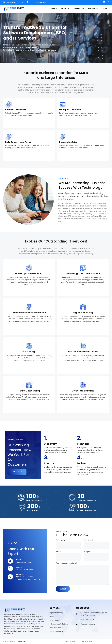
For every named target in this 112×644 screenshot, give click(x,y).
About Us (65, 9)
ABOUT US (63, 178)
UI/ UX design (29, 352)
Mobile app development (29, 274)
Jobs (105, 9)
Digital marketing (83, 313)
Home (54, 9)
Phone (58, 550)
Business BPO (55, 621)
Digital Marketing (56, 613)
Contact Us (79, 9)
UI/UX (52, 617)
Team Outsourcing (29, 391)
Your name (61, 539)
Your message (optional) (66, 562)
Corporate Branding (83, 391)
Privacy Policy (71, 642)
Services (93, 9)
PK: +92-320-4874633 (40, 2)
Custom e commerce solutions (29, 313)
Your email (88, 539)
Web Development (57, 628)
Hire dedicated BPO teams (83, 352)
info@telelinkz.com (15, 2)
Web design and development (83, 274)
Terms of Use (86, 642)
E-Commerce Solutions (59, 624)
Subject (87, 550)
